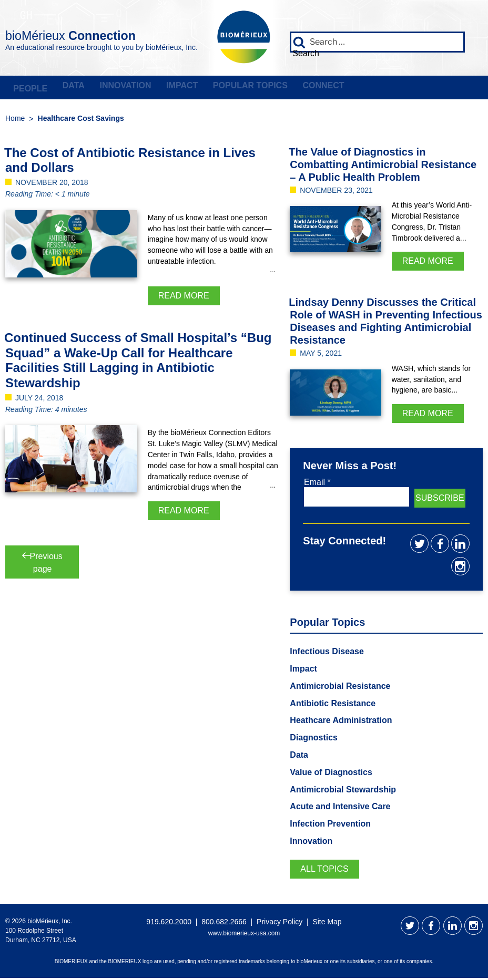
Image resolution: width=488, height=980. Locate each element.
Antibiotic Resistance (333, 705)
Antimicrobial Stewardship (343, 791)
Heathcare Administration (341, 722)
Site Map (327, 924)
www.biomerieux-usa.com (244, 935)
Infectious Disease (327, 653)
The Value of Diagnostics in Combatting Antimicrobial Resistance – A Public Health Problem (383, 166)
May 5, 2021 (321, 355)
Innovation (119, 88)
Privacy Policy (279, 924)
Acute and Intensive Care (340, 808)
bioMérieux (101, 34)
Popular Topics (239, 88)
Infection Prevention (330, 826)
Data (69, 88)
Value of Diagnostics (331, 774)
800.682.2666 (224, 924)
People (29, 88)
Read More (184, 297)
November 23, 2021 (336, 192)
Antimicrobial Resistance (340, 688)
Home (15, 120)
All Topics (324, 871)
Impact (173, 88)
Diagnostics (314, 740)
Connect (309, 88)
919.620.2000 (169, 924)
